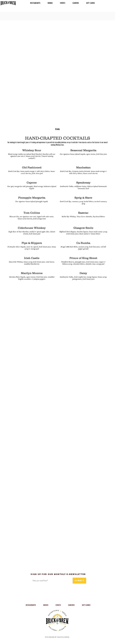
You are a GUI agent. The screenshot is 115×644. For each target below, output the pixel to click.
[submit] (79, 581)
